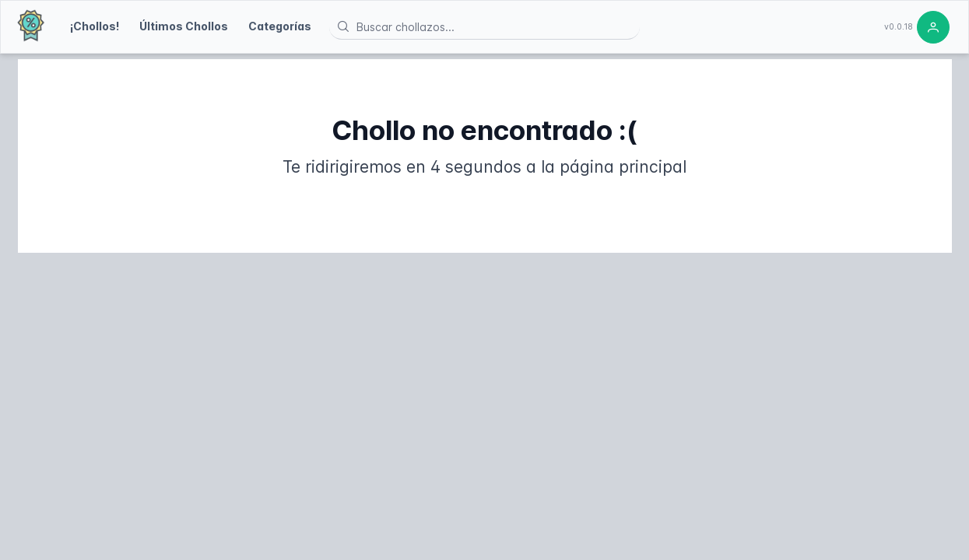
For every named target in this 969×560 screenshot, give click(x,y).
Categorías (280, 26)
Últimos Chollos (184, 26)
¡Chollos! (95, 26)
